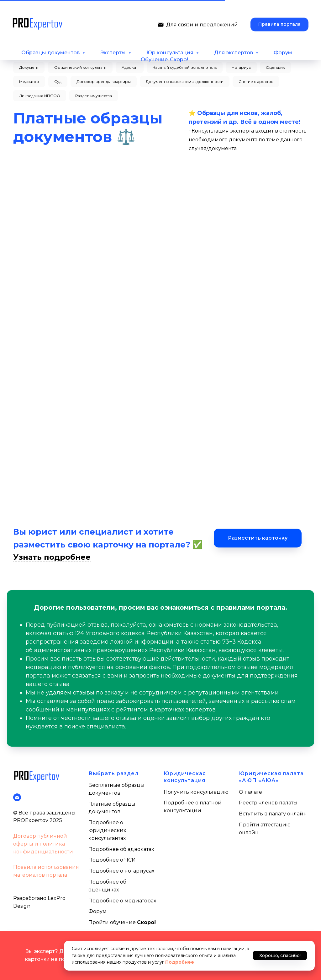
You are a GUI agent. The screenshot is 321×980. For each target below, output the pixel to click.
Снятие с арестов (256, 82)
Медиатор (29, 82)
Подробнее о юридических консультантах (107, 830)
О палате (250, 792)
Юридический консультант (80, 67)
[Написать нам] (161, 25)
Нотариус (241, 67)
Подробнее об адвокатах (121, 849)
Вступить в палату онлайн (273, 814)
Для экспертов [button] (234, 53)
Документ (29, 67)
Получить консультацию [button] (196, 792)
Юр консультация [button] (171, 53)
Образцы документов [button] (51, 53)
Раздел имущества (94, 96)
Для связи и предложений (202, 25)
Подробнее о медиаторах (122, 901)
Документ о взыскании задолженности (185, 82)
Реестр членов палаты (268, 803)
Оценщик (275, 67)
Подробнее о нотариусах (121, 871)
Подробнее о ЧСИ (112, 860)
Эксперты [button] (114, 53)
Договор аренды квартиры (104, 82)
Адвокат (130, 67)
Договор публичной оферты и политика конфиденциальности (43, 844)
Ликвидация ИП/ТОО (40, 96)
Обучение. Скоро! (164, 60)
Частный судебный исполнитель (185, 67)
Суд (58, 82)
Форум (283, 53)
